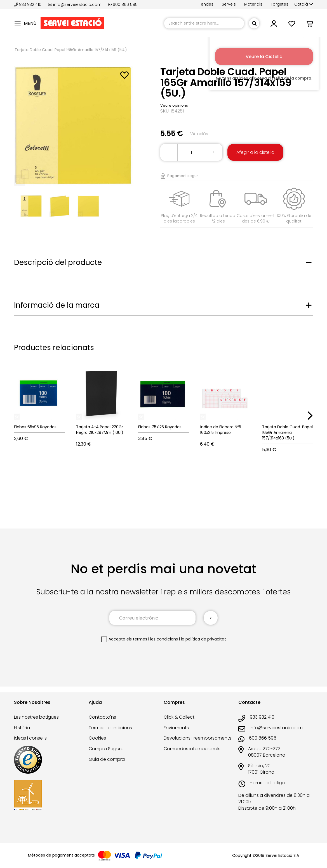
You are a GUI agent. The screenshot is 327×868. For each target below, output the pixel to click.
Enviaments (176, 728)
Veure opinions (174, 105)
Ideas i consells (30, 738)
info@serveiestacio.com (75, 4)
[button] (304, 4)
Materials (253, 4)
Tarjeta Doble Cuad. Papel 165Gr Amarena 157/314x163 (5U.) (287, 432)
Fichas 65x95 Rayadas (35, 427)
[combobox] (204, 23)
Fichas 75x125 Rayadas (160, 427)
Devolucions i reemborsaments (197, 738)
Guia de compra (107, 759)
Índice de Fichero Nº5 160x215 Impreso (221, 430)
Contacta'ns (102, 717)
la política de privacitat (204, 639)
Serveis (229, 4)
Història (22, 728)
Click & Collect (179, 717)
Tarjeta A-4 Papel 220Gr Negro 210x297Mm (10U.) (100, 430)
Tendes (206, 4)
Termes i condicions (110, 728)
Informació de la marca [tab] (57, 305)
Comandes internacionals (192, 749)
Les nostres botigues (36, 717)
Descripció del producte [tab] (58, 262)
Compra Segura (106, 749)
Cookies (97, 738)
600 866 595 (123, 4)
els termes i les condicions (152, 639)
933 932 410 (28, 4)
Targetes (280, 4)
